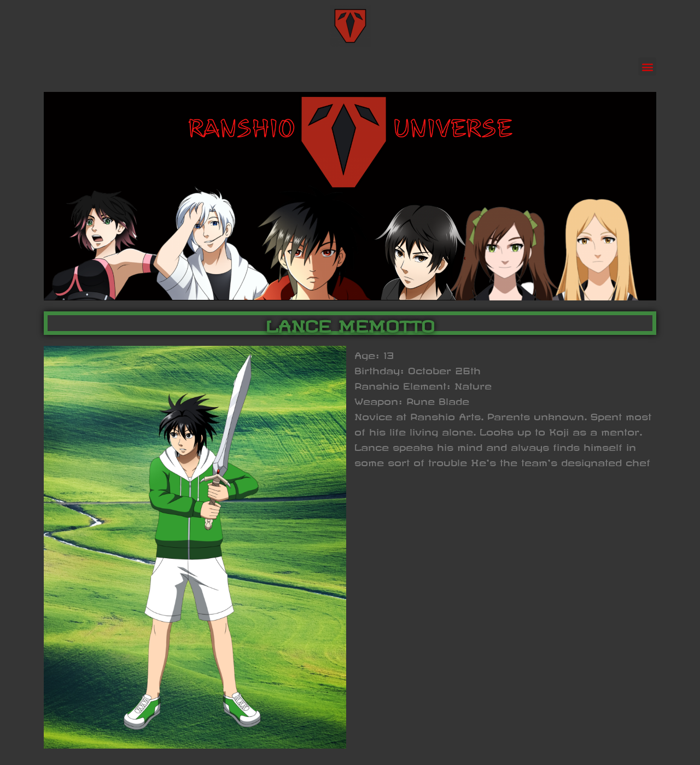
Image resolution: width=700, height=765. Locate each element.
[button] (647, 66)
